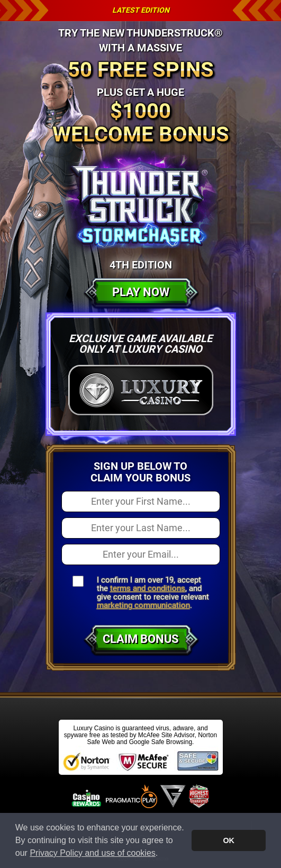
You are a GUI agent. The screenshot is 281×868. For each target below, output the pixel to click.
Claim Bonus (141, 639)
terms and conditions (148, 588)
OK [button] (229, 840)
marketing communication (143, 605)
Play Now (141, 292)
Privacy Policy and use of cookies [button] (92, 853)
